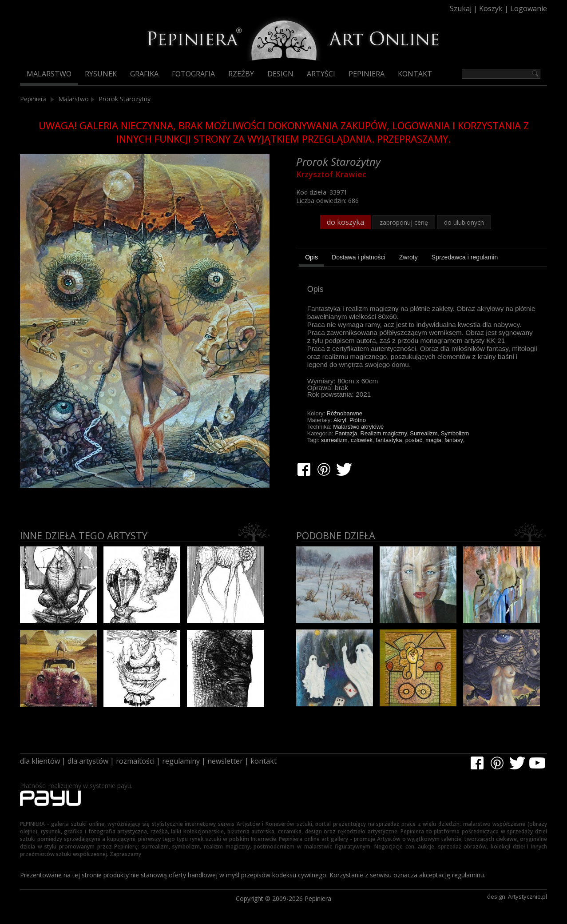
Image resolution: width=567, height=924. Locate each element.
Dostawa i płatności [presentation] (359, 257)
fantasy (454, 440)
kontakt (264, 761)
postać (414, 440)
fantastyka (389, 440)
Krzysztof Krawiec (331, 174)
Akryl (340, 420)
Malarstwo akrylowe (358, 427)
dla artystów (88, 761)
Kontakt (415, 74)
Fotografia (193, 74)
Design (280, 74)
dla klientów (40, 761)
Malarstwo (49, 74)
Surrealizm (424, 433)
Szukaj (461, 8)
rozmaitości (135, 761)
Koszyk (491, 8)
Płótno (358, 420)
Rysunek (101, 74)
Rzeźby (241, 74)
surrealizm (334, 440)
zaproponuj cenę (404, 222)
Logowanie (529, 8)
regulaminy (181, 761)
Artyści (321, 74)
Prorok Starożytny (125, 99)
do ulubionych (464, 222)
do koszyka (345, 222)
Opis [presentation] (311, 257)
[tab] (311, 259)
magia (433, 440)
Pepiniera (367, 74)
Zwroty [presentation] (408, 257)
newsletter (225, 761)
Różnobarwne (345, 413)
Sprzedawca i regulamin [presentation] (465, 257)
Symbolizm (455, 433)
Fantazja (346, 433)
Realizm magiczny (384, 433)
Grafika (144, 74)
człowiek (362, 440)
